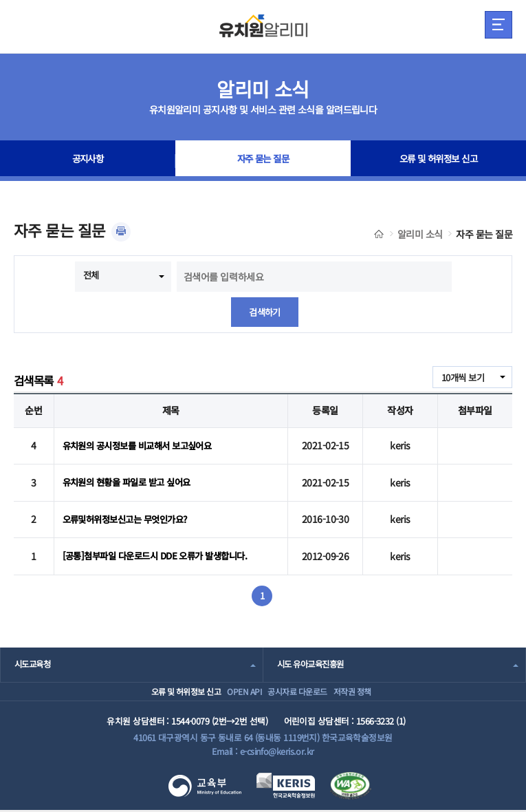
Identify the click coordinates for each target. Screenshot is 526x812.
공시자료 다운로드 (300, 686)
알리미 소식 (420, 234)
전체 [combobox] (92, 275)
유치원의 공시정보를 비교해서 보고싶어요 (143, 445)
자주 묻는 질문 (263, 161)
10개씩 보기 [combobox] (461, 378)
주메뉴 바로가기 (0, 0)
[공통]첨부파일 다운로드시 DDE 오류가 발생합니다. (162, 544)
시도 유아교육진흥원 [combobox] (314, 651)
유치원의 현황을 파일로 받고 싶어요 (131, 478)
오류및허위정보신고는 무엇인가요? (130, 511)
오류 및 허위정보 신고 (438, 161)
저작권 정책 (374, 686)
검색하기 (265, 312)
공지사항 (88, 161)
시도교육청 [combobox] (34, 651)
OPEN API (230, 686)
